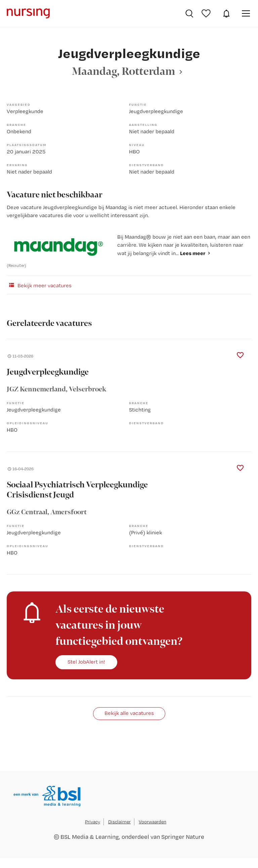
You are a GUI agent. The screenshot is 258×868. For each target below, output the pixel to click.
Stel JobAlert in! (86, 662)
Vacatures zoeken (189, 13)
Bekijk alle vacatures (129, 713)
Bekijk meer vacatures (39, 285)
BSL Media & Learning (90, 837)
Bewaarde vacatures (207, 13)
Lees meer (193, 253)
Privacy (93, 822)
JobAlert (226, 13)
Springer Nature (183, 837)
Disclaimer (119, 822)
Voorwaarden (153, 822)
